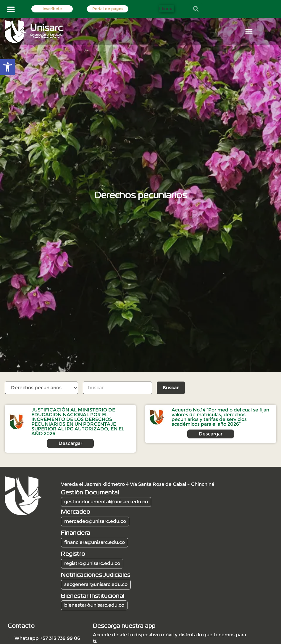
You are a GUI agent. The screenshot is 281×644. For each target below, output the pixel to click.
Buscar (171, 388)
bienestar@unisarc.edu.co (94, 605)
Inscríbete (52, 9)
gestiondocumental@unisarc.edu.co (106, 502)
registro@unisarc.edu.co (92, 563)
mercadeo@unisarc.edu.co (95, 521)
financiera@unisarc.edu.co (95, 542)
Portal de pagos (108, 9)
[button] (11, 9)
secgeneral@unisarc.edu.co (96, 584)
